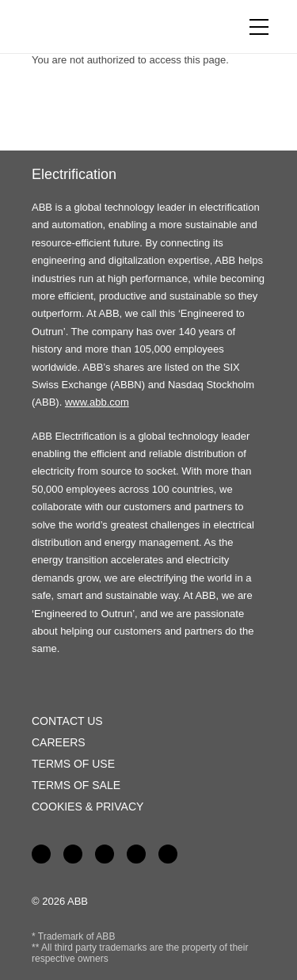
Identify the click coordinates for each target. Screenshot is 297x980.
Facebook (41, 854)
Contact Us (67, 721)
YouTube (105, 854)
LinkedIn (73, 854)
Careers (59, 742)
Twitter (136, 854)
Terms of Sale (76, 785)
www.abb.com (97, 402)
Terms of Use (73, 764)
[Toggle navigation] (259, 27)
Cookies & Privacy (88, 806)
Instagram (168, 854)
